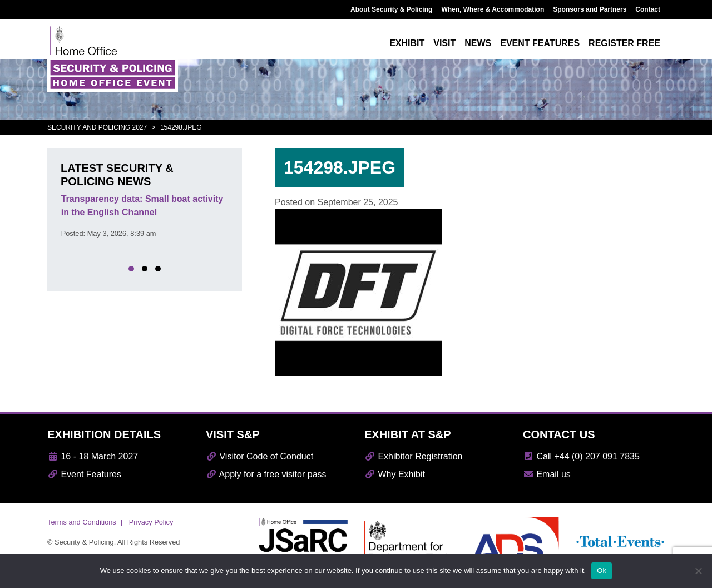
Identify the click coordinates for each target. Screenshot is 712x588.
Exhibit (407, 43)
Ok (602, 570)
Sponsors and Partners (590, 9)
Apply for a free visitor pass (266, 474)
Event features (540, 43)
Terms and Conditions (82, 522)
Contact (648, 9)
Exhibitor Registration (414, 456)
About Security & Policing (391, 9)
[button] (131, 269)
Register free (624, 43)
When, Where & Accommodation (493, 9)
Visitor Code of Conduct (259, 456)
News (478, 43)
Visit (444, 43)
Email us (547, 474)
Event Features (84, 474)
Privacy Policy (151, 522)
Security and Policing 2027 (97, 127)
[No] (698, 571)
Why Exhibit (395, 474)
